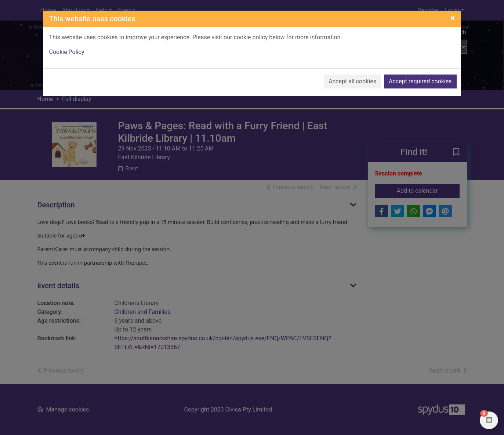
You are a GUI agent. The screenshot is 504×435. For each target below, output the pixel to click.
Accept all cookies (352, 81)
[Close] (453, 18)
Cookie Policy (67, 52)
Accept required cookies (420, 81)
